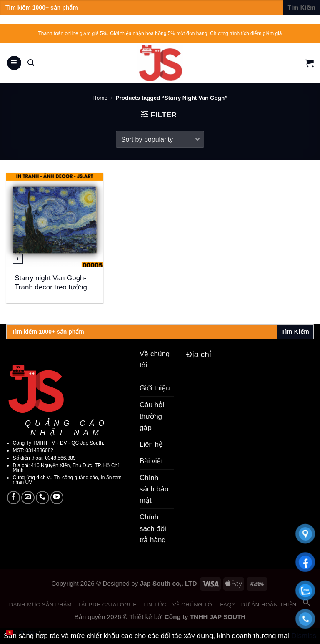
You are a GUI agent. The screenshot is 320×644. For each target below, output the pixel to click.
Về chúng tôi (193, 605)
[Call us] (42, 498)
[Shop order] (160, 139)
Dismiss (304, 636)
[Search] (31, 63)
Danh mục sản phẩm (41, 605)
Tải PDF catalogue (107, 605)
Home (100, 98)
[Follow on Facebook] (14, 498)
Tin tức (155, 605)
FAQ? (227, 605)
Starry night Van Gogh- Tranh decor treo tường (51, 283)
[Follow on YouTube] (57, 498)
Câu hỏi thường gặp (152, 416)
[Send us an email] (28, 498)
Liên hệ (151, 444)
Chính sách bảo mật (154, 489)
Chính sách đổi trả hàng (153, 528)
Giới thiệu (155, 388)
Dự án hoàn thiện (269, 605)
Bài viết (151, 461)
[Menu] (14, 63)
